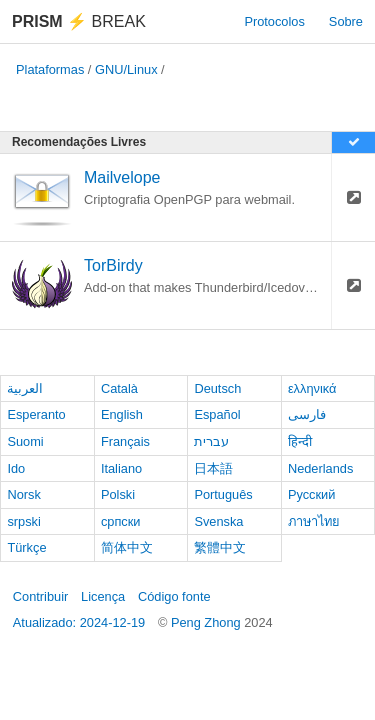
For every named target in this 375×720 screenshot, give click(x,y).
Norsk (23, 494)
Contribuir (40, 596)
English (122, 414)
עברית (211, 441)
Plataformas (50, 69)
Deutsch (217, 388)
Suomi (25, 441)
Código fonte (174, 596)
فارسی (307, 414)
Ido (16, 468)
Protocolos (274, 21)
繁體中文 (220, 547)
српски (121, 521)
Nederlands (320, 468)
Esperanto (36, 414)
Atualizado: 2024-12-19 (79, 622)
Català (119, 388)
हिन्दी (300, 441)
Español (217, 414)
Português (223, 494)
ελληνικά (312, 388)
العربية (25, 388)
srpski (23, 521)
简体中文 (127, 547)
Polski (118, 494)
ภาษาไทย (314, 521)
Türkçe (26, 547)
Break (79, 21)
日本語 (213, 468)
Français (125, 441)
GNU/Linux (126, 69)
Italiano (121, 468)
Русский (311, 494)
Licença (103, 596)
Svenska (218, 521)
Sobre (346, 21)
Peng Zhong (207, 622)
